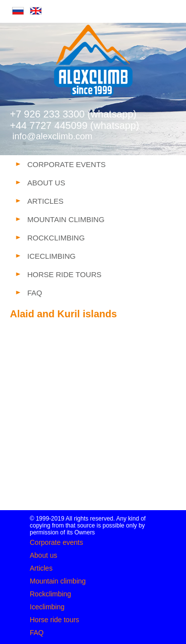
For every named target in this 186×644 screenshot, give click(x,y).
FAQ (37, 633)
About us (43, 555)
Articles (41, 568)
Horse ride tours (55, 620)
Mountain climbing (58, 581)
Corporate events (56, 542)
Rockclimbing (50, 594)
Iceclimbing (47, 607)
